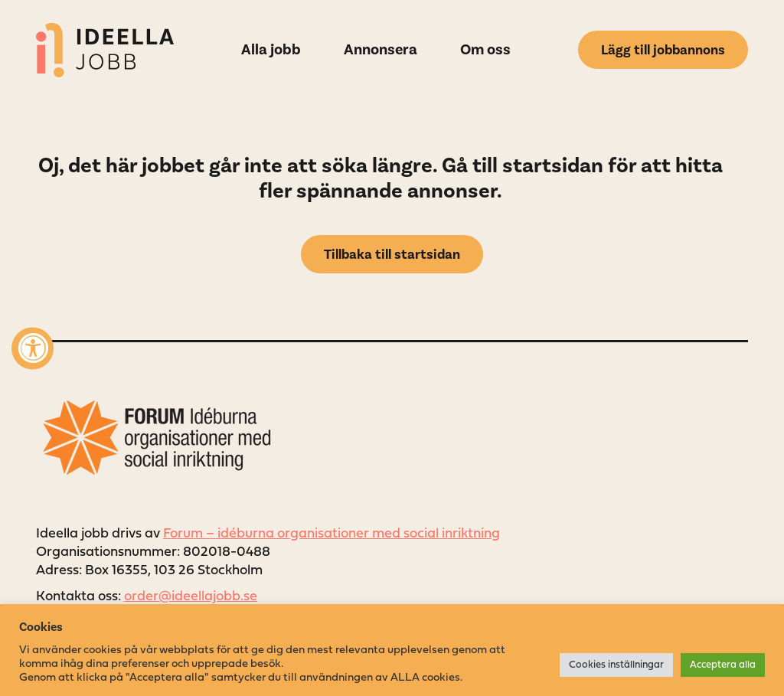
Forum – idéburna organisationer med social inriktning (332, 534)
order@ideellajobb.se (191, 597)
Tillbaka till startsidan (392, 254)
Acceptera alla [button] (723, 665)
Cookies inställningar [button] (616, 665)
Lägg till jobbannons (663, 50)
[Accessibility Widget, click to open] (33, 348)
